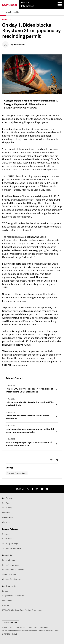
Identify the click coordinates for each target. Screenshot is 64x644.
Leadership (7, 601)
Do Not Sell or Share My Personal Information (20, 631)
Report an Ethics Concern (13, 570)
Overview (6, 534)
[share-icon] (57, 460)
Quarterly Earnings (10, 544)
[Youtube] (42, 489)
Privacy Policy (32, 627)
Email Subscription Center (49, 631)
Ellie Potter (20, 45)
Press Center (8, 517)
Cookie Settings (11, 622)
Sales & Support (9, 560)
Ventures (6, 513)
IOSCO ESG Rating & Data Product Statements (22, 610)
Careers (6, 591)
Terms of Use (7, 627)
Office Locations (9, 575)
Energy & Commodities (17, 473)
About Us (6, 522)
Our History (7, 508)
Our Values (7, 503)
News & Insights (11, 12)
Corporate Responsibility (13, 596)
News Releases (9, 539)
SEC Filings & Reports (12, 548)
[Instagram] (37, 489)
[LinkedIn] (47, 489)
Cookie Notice (19, 627)
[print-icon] (51, 460)
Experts (5, 605)
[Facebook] (33, 489)
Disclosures (44, 627)
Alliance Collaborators (12, 579)
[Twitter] (28, 489)
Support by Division (11, 565)
